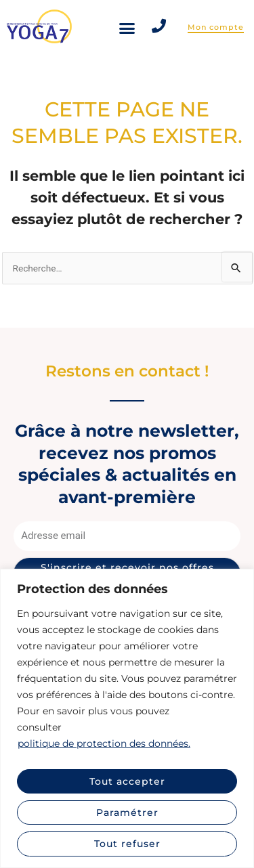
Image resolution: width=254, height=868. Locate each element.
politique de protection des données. (104, 743)
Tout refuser (127, 844)
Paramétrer (127, 812)
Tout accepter (127, 781)
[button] (127, 28)
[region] (127, 718)
